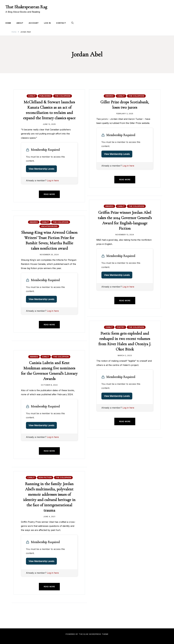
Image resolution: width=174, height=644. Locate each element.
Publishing (45, 96)
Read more (49, 194)
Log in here (53, 180)
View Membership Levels (41, 169)
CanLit (32, 96)
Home (8, 23)
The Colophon (63, 96)
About (20, 23)
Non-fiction (45, 477)
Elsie (86, 634)
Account (34, 23)
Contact (61, 23)
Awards (109, 96)
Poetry (121, 327)
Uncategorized (49, 226)
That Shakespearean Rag (26, 7)
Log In (47, 23)
